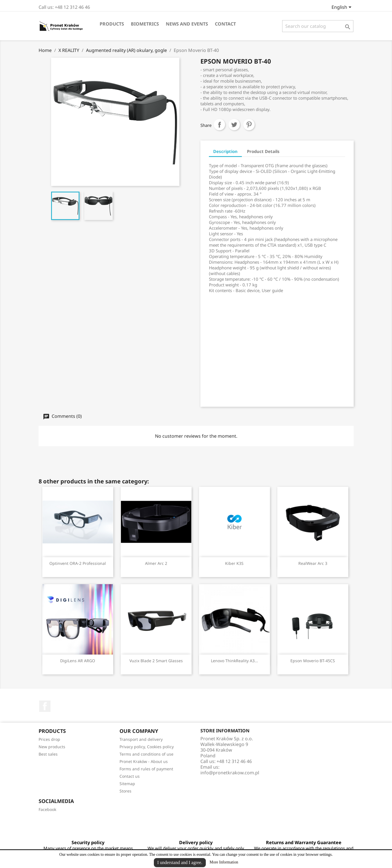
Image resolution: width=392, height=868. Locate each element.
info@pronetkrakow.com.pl (230, 773)
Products (112, 24)
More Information (224, 862)
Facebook (45, 706)
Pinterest (249, 125)
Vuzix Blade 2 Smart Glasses (156, 661)
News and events (187, 24)
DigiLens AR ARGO (78, 661)
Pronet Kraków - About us (144, 761)
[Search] (318, 26)
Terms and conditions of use (146, 754)
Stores (125, 791)
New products (52, 747)
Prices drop (49, 739)
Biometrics (145, 24)
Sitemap (127, 784)
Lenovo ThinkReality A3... (234, 661)
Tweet (234, 125)
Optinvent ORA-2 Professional (78, 563)
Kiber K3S (234, 563)
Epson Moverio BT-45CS (313, 661)
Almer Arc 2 (156, 563)
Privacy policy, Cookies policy (147, 747)
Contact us (130, 776)
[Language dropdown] (342, 8)
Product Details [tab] (263, 151)
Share (219, 125)
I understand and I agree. (180, 862)
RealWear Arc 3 (313, 563)
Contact (225, 24)
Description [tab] (225, 151)
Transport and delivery (141, 739)
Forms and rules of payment (146, 769)
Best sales (48, 754)
